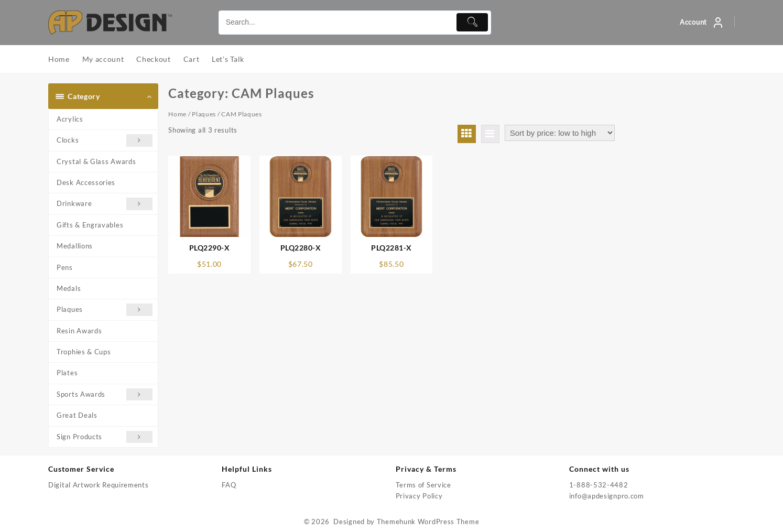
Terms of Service (423, 485)
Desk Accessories (86, 182)
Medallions (75, 246)
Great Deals (77, 415)
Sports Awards (105, 394)
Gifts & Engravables (90, 225)
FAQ (229, 485)
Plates (67, 373)
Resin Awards (79, 331)
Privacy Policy (419, 496)
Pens (65, 267)
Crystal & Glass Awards (96, 161)
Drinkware (105, 204)
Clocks (105, 140)
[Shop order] (560, 133)
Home (177, 114)
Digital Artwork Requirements (99, 485)
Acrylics (70, 119)
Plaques (105, 310)
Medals (69, 288)
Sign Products (105, 437)
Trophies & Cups (84, 352)
